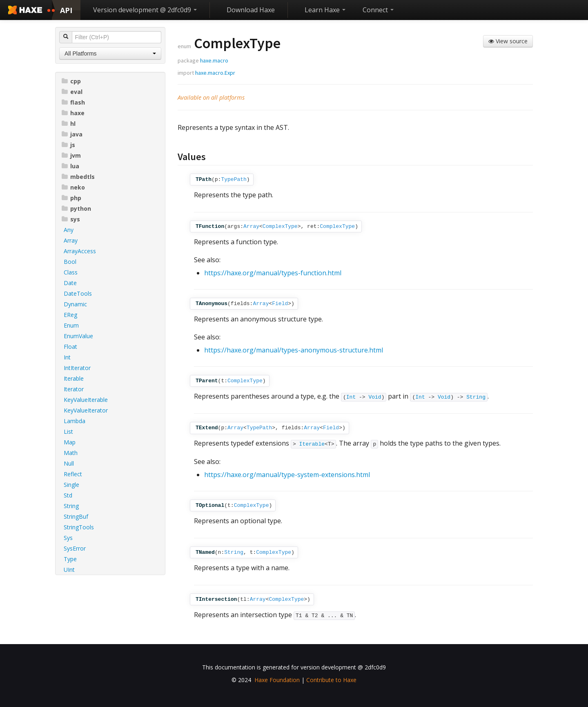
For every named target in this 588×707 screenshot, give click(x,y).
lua (70, 166)
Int (67, 357)
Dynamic (75, 304)
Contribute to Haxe (331, 680)
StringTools (79, 527)
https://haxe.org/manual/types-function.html (273, 273)
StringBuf (76, 516)
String (71, 506)
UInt (69, 570)
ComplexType (280, 226)
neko (73, 187)
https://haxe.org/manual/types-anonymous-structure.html (294, 350)
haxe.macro (214, 60)
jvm (71, 155)
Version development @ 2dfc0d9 (145, 10)
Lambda (75, 421)
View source (508, 41)
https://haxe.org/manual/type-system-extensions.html (287, 475)
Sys (68, 538)
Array (71, 240)
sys (71, 219)
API (66, 10)
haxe (73, 113)
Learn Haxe (325, 10)
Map (70, 442)
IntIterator (77, 368)
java (72, 134)
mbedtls (78, 177)
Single (71, 485)
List (68, 432)
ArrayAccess (80, 251)
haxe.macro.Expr (215, 73)
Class (71, 272)
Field (280, 304)
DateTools (78, 293)
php (71, 198)
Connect (378, 10)
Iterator (74, 389)
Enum (71, 325)
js (68, 145)
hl (69, 124)
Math (71, 453)
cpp (71, 81)
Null (69, 463)
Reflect (73, 474)
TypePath (234, 180)
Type (70, 559)
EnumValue (78, 336)
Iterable (74, 378)
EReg (70, 315)
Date (70, 283)
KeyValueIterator (86, 410)
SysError (75, 548)
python (76, 209)
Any (69, 230)
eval (72, 92)
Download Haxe (251, 10)
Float (70, 347)
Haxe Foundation (277, 680)
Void (375, 397)
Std (68, 495)
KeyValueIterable (86, 400)
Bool (70, 262)
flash (73, 102)
